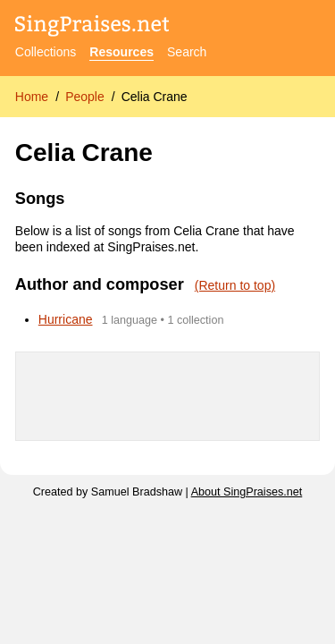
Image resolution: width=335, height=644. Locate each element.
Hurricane (66, 319)
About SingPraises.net (247, 492)
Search (187, 52)
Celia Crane (155, 97)
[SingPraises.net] (92, 27)
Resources (121, 52)
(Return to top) (235, 285)
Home (32, 97)
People (85, 97)
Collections (46, 52)
